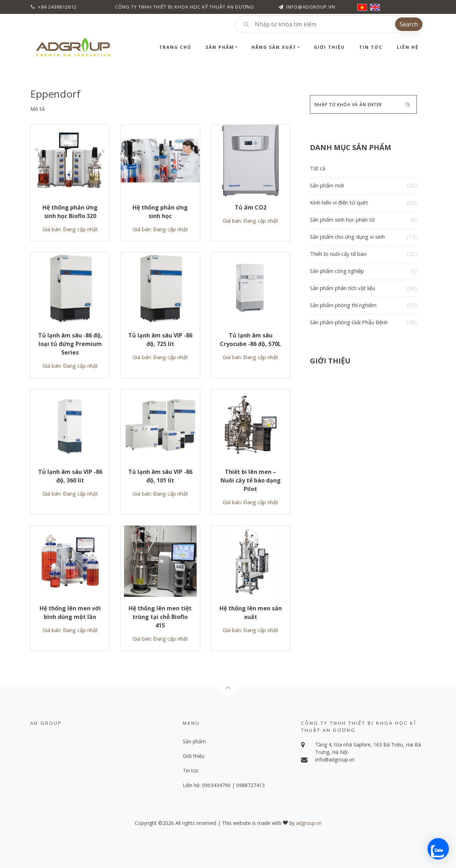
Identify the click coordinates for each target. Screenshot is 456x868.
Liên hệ (408, 47)
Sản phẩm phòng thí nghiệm (363, 305)
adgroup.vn (309, 823)
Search (409, 24)
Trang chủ (175, 47)
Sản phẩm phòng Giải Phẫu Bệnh (363, 322)
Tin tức (371, 47)
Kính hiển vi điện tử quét (363, 203)
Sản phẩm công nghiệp (363, 271)
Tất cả (318, 168)
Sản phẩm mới (363, 185)
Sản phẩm (220, 47)
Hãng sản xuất (274, 47)
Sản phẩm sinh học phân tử (363, 220)
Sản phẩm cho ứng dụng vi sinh (363, 237)
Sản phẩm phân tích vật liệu (363, 288)
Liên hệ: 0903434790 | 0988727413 (224, 785)
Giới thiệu (329, 47)
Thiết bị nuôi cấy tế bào (363, 254)
